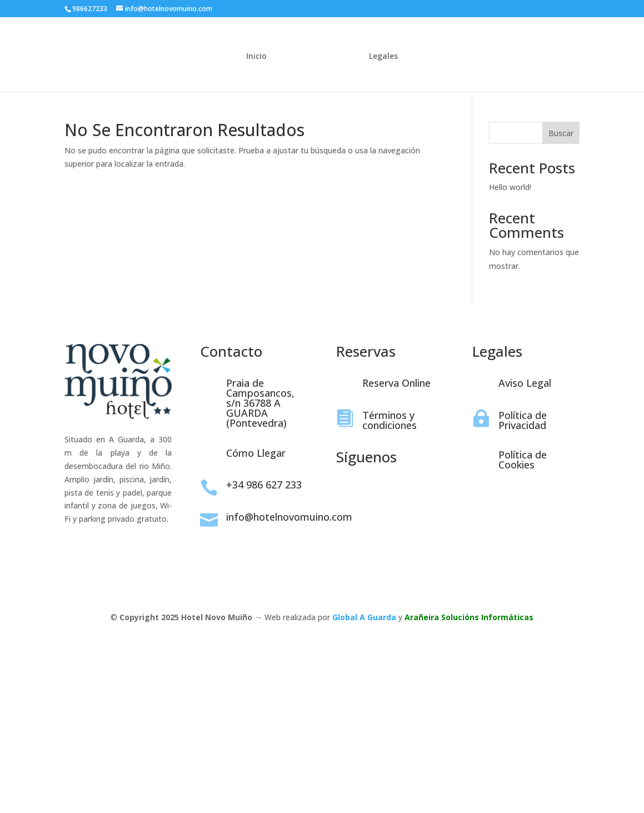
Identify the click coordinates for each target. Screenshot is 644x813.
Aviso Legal (525, 383)
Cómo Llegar (256, 453)
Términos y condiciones (390, 420)
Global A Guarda (364, 617)
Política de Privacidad (523, 420)
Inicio (259, 55)
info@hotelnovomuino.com (289, 517)
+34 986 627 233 (264, 485)
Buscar (561, 133)
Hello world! (510, 187)
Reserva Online (396, 383)
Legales (381, 55)
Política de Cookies (523, 460)
